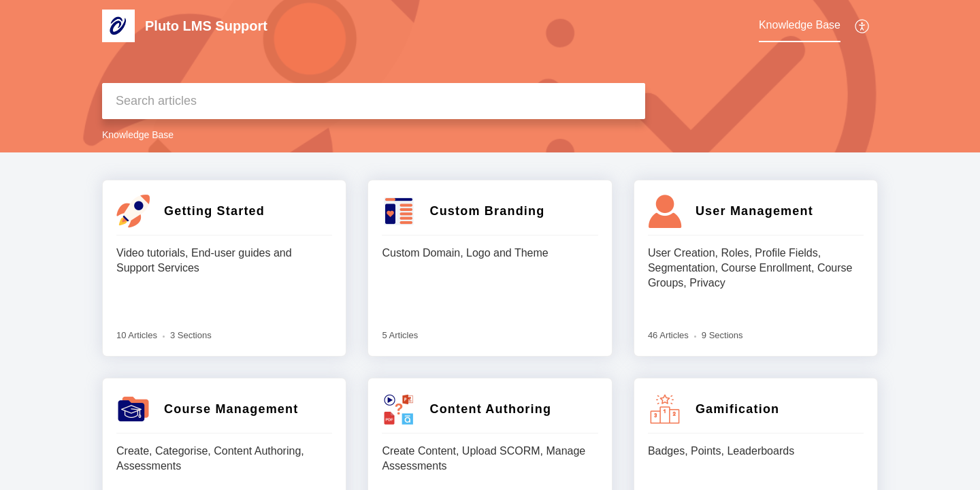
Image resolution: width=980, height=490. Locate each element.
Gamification (737, 409)
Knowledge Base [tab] (800, 25)
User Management (754, 211)
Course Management (231, 409)
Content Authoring (490, 409)
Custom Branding (487, 211)
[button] (863, 26)
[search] (374, 101)
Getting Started (214, 211)
